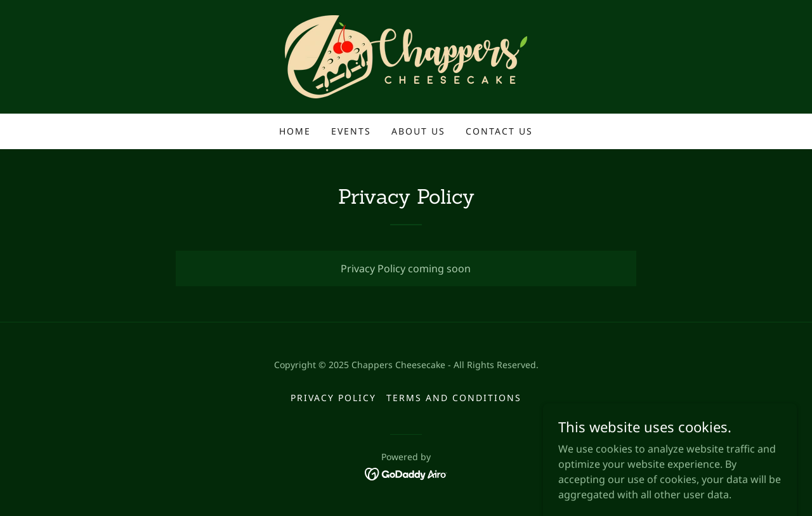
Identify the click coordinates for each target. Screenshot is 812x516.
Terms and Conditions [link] (454, 398)
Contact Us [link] (499, 131)
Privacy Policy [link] (333, 398)
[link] (406, 56)
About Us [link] (418, 131)
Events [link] (351, 131)
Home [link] (295, 131)
